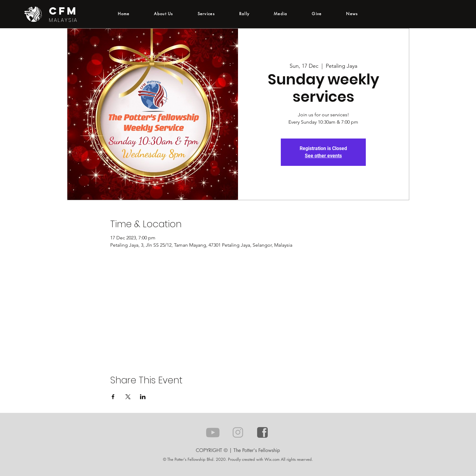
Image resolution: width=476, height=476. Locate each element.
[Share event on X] (128, 397)
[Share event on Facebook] (113, 397)
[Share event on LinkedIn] (143, 397)
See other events (323, 156)
